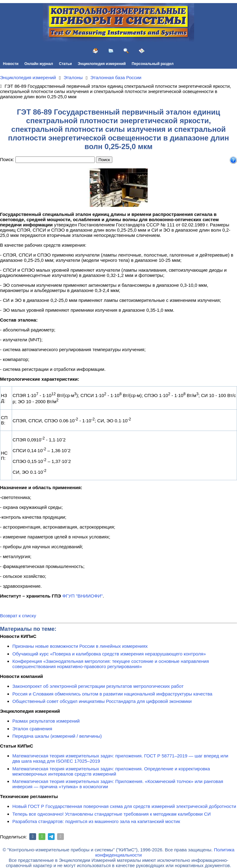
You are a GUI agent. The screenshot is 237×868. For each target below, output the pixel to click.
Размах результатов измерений (46, 721)
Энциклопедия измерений (102, 64)
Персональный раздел (153, 64)
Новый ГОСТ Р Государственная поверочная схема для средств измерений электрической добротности (124, 806)
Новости (11, 64)
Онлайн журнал (39, 64)
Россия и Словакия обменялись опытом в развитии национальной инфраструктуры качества (112, 694)
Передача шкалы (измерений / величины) (57, 736)
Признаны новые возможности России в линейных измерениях (80, 646)
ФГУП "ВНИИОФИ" (83, 596)
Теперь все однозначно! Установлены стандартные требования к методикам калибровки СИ (112, 814)
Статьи (65, 64)
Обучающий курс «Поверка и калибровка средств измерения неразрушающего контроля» (109, 654)
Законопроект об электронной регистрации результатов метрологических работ (98, 686)
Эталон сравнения (32, 729)
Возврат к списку (18, 616)
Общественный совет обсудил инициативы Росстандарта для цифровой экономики (102, 701)
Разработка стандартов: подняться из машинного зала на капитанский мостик (96, 821)
